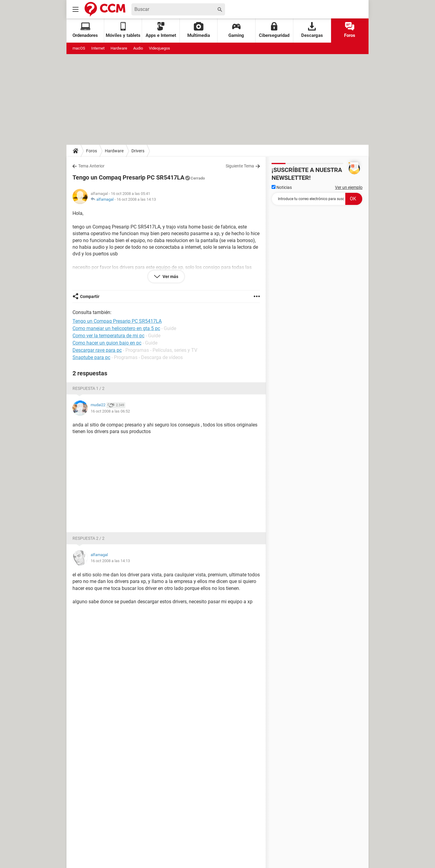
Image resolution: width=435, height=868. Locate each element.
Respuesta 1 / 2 (89, 388)
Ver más (170, 277)
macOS (79, 48)
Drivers (138, 151)
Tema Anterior (91, 166)
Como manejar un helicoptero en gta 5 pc (116, 328)
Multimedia (199, 30)
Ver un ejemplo (349, 187)
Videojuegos (159, 48)
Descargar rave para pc (97, 350)
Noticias (282, 187)
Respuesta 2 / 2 (89, 538)
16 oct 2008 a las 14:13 (136, 199)
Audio (138, 48)
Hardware (119, 48)
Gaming (236, 30)
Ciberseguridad (274, 30)
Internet (98, 48)
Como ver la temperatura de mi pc (108, 336)
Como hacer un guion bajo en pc (107, 343)
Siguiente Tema (240, 166)
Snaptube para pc (91, 357)
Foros (350, 30)
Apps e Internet (161, 30)
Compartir (90, 296)
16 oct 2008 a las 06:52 (110, 411)
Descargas (312, 30)
